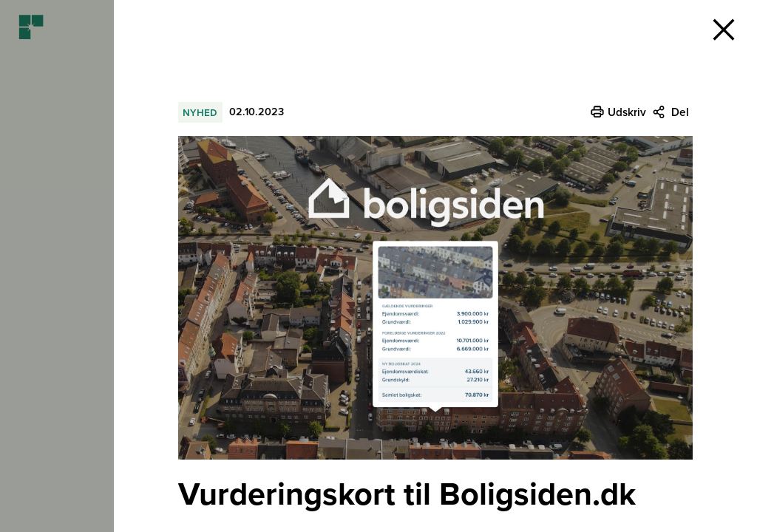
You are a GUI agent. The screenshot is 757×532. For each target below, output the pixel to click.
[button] (724, 30)
